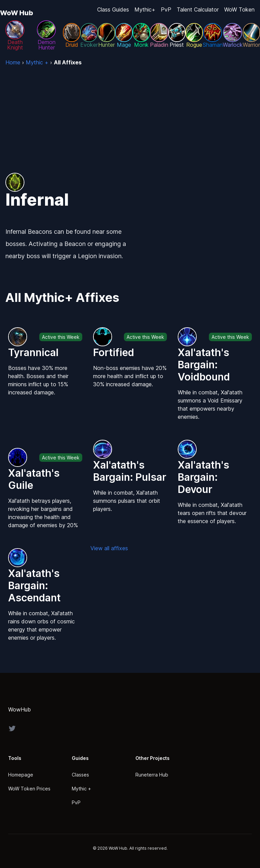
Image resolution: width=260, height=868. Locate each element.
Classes (80, 775)
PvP (166, 9)
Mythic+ (145, 9)
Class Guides (113, 9)
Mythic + (81, 789)
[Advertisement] (130, 117)
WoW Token (239, 9)
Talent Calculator (198, 9)
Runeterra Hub (152, 775)
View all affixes (109, 548)
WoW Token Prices (29, 789)
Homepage (21, 775)
